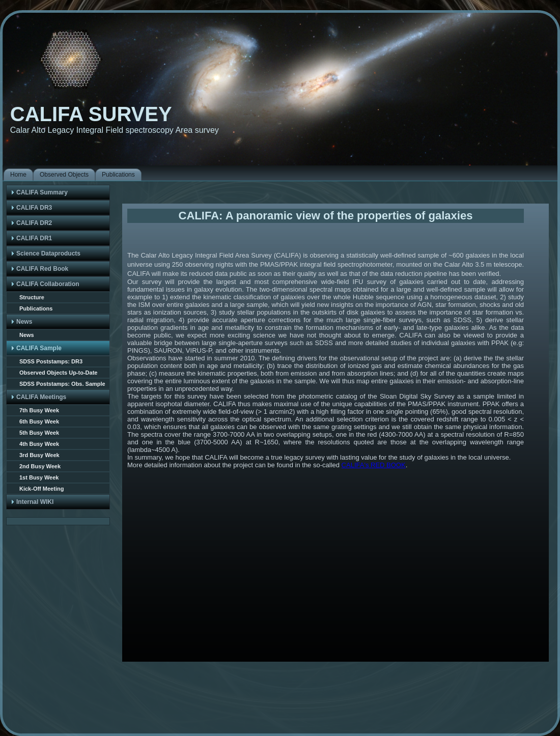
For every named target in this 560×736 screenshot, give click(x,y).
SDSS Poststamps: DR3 (51, 361)
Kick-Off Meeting (41, 489)
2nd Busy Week (40, 466)
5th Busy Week (39, 433)
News (27, 335)
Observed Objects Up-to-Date (58, 373)
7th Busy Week (39, 410)
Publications (36, 308)
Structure (32, 297)
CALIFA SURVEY (91, 114)
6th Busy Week (39, 421)
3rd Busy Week (39, 455)
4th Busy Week (39, 444)
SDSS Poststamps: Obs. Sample (62, 384)
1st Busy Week (39, 477)
